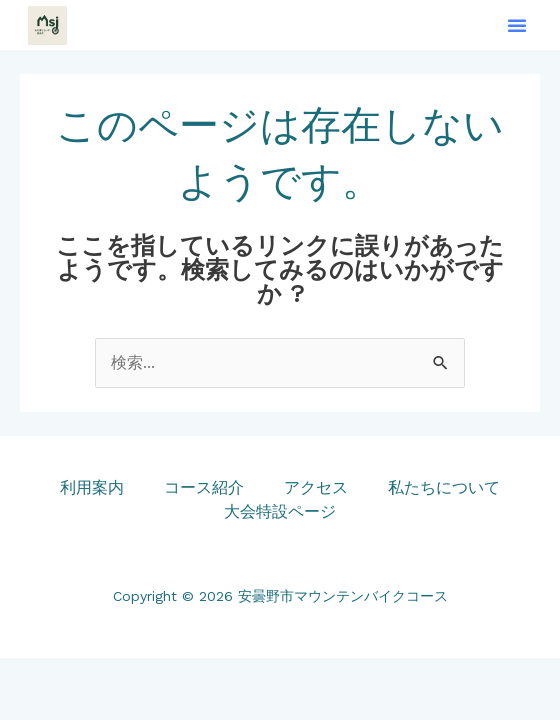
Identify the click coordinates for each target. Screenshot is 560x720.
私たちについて (444, 487)
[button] (517, 25)
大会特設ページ (280, 511)
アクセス (316, 487)
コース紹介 (204, 487)
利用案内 (92, 487)
